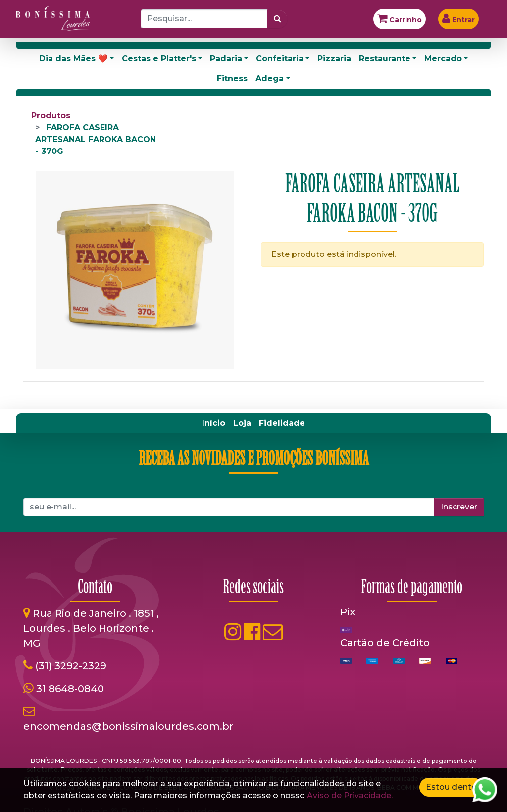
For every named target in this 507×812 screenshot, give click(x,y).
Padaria (226, 59)
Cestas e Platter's (159, 59)
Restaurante (385, 59)
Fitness (232, 78)
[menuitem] (214, 423)
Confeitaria (280, 59)
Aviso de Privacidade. (350, 795)
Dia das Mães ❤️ (74, 59)
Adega (270, 78)
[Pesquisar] (278, 19)
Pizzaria (334, 59)
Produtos (51, 116)
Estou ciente (451, 787)
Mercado (443, 59)
